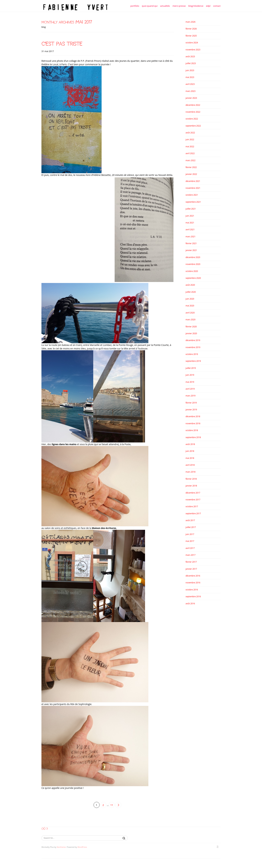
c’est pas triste (62, 44)
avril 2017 (190, 548)
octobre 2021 (192, 195)
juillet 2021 (191, 209)
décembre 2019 (193, 340)
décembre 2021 (193, 181)
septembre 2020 (193, 278)
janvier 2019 (191, 410)
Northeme (61, 847)
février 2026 (191, 29)
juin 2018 (190, 451)
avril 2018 (190, 465)
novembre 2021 (193, 188)
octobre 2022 (192, 119)
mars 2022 (191, 160)
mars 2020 (191, 320)
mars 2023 (191, 91)
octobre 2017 (192, 506)
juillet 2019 (191, 368)
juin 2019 (190, 375)
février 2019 (191, 403)
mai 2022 (190, 147)
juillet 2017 (191, 527)
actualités (165, 6)
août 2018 (190, 444)
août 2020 (190, 285)
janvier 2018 (191, 486)
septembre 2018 (193, 437)
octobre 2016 (192, 590)
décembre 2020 (193, 257)
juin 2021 (190, 216)
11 (112, 805)
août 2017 (190, 520)
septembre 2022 (193, 126)
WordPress (82, 847)
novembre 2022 (193, 112)
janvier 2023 (191, 98)
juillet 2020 (191, 292)
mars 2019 (191, 396)
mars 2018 (191, 472)
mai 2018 (190, 458)
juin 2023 (190, 70)
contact (217, 6)
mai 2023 (190, 77)
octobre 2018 (192, 430)
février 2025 (191, 36)
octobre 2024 (192, 43)
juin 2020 (190, 299)
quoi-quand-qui (150, 6)
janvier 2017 (191, 569)
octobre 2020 (192, 271)
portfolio (135, 6)
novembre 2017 (193, 500)
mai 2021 (190, 223)
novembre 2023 (193, 50)
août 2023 (190, 56)
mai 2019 (190, 382)
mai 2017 (190, 541)
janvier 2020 (191, 333)
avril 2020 (190, 313)
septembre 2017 (193, 513)
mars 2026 (191, 22)
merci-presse (179, 6)
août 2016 (190, 604)
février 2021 (191, 243)
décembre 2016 (193, 576)
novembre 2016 (193, 583)
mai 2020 (190, 306)
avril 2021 (190, 230)
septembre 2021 (193, 202)
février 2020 (191, 327)
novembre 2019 (193, 347)
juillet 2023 (191, 63)
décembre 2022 (193, 105)
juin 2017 (190, 534)
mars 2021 (191, 237)
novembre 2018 (193, 423)
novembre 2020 (193, 264)
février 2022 (191, 167)
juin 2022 (190, 139)
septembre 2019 (193, 361)
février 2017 (191, 562)
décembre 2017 (193, 493)
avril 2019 (190, 389)
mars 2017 (191, 555)
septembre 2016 (193, 596)
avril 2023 (190, 84)
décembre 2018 (193, 416)
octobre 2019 (192, 354)
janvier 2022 (191, 174)
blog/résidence (196, 6)
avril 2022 (190, 153)
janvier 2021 (191, 250)
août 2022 (190, 133)
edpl (208, 6)
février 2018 (191, 479)
